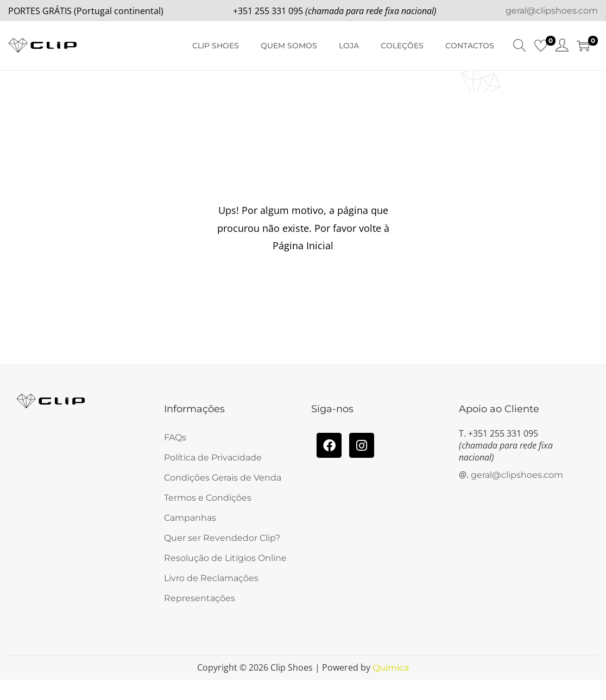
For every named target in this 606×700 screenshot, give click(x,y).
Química (391, 668)
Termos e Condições (208, 498)
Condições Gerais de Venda (223, 478)
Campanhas (190, 518)
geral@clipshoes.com (552, 11)
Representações (200, 598)
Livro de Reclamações (211, 578)
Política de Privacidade (213, 458)
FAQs (175, 437)
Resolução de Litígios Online (225, 558)
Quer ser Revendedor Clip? (222, 538)
